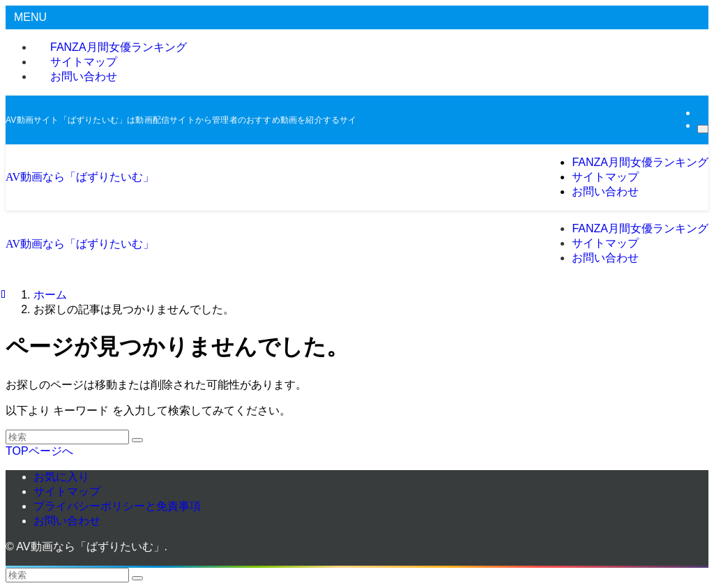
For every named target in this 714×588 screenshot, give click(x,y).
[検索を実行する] (137, 440)
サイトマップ (67, 491)
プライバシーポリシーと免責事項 (117, 506)
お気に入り (61, 477)
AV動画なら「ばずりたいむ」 (80, 177)
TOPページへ (39, 451)
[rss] (701, 113)
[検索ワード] (67, 437)
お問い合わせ (84, 76)
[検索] (703, 129)
